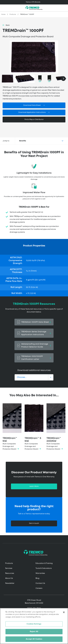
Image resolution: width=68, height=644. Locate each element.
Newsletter (10, 583)
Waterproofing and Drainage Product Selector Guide (34, 345)
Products (13, 14)
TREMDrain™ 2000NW (56, 427)
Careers (39, 588)
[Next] (63, 79)
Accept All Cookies (34, 639)
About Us (9, 578)
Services (9, 568)
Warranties (40, 573)
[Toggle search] (65, 8)
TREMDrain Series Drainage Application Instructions (34, 333)
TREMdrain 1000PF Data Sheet (34, 322)
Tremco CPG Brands (33, 2)
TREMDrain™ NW (12, 427)
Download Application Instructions (32, 112)
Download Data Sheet (32, 105)
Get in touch (34, 523)
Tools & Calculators (44, 568)
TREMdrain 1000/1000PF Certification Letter (34, 358)
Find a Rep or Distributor (34, 119)
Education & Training (44, 563)
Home (3, 14)
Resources (10, 573)
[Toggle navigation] (34, 2)
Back (8, 25)
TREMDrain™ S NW (34, 427)
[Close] (64, 612)
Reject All (34, 632)
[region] (34, 626)
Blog (37, 578)
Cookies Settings (34, 624)
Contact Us (40, 583)
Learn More (34, 486)
